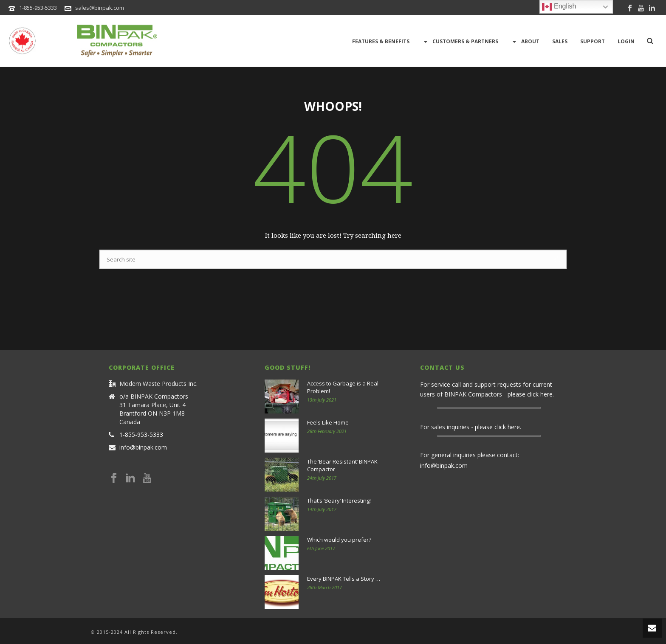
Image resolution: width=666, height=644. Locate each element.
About (525, 42)
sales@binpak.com (100, 8)
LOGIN (626, 41)
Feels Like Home (328, 422)
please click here (530, 394)
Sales (560, 41)
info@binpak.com (143, 447)
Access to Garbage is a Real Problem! (343, 387)
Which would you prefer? (339, 540)
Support (593, 41)
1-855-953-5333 (38, 8)
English (559, 7)
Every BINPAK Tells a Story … (344, 579)
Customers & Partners (460, 42)
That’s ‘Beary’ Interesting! (339, 501)
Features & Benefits (381, 41)
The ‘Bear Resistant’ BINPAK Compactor (342, 465)
